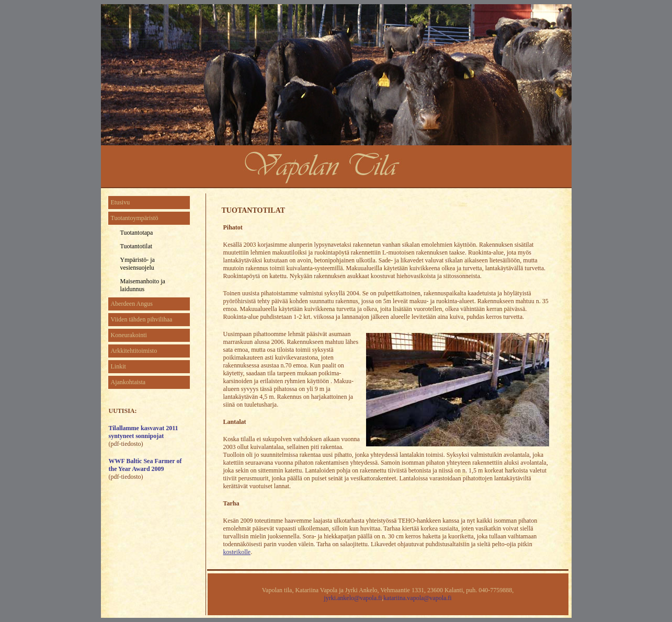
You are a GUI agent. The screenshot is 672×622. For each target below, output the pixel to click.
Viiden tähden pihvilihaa (142, 319)
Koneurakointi (129, 335)
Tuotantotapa (137, 233)
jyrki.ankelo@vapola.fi (353, 598)
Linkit (118, 366)
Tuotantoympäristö (135, 218)
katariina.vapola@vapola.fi (417, 598)
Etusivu (121, 202)
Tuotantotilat (136, 246)
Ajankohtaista (128, 382)
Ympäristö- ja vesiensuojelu (138, 264)
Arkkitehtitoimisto (134, 351)
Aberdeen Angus (132, 304)
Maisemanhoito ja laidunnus (143, 285)
